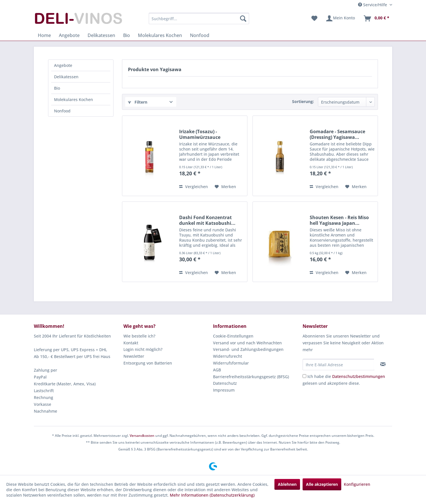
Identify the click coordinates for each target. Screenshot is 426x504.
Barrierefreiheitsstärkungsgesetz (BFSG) (251, 377)
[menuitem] (199, 18)
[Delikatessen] (101, 35)
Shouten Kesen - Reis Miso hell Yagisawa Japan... (339, 220)
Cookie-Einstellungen (233, 336)
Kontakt (131, 343)
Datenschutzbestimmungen (359, 376)
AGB (217, 370)
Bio (57, 88)
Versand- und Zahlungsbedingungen (248, 349)
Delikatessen (66, 77)
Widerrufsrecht (228, 356)
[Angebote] (69, 35)
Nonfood (62, 111)
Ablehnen (287, 484)
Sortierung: (303, 101)
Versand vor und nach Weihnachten (247, 343)
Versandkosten (142, 436)
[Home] (44, 35)
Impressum (224, 390)
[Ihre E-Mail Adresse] (338, 365)
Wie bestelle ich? (139, 336)
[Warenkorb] (376, 18)
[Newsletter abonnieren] (383, 364)
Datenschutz (225, 383)
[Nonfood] (200, 35)
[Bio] (127, 35)
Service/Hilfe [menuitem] (373, 5)
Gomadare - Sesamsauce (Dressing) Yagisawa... (337, 134)
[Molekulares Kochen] (160, 35)
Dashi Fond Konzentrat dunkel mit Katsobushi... (207, 220)
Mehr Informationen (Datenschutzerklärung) (212, 495)
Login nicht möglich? (143, 349)
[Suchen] (243, 18)
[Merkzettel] (314, 18)
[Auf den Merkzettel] (225, 187)
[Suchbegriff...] (199, 18)
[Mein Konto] (340, 18)
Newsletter (134, 356)
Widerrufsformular (231, 363)
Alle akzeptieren (322, 484)
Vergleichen (194, 187)
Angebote (63, 65)
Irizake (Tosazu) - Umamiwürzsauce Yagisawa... (200, 134)
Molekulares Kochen (74, 99)
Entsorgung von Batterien (148, 363)
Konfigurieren (357, 484)
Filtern (138, 102)
